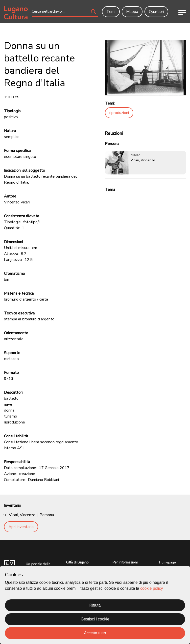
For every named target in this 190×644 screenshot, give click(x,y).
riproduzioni (119, 113)
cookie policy (152, 588)
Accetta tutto (95, 633)
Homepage (167, 562)
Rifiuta (95, 605)
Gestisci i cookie (95, 619)
